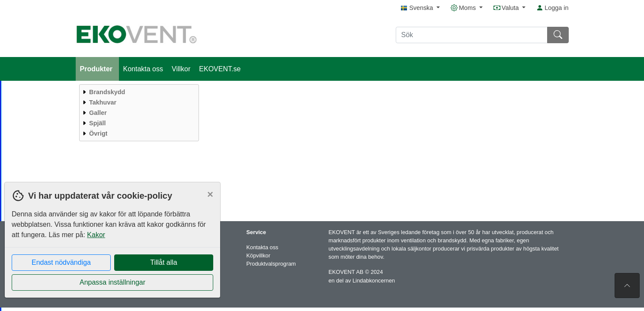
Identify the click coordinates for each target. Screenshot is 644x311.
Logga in (552, 8)
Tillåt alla (164, 262)
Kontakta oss (143, 69)
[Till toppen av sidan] (627, 286)
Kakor (96, 235)
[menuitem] (138, 92)
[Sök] (472, 35)
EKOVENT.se (220, 69)
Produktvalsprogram (271, 264)
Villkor (181, 69)
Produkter (97, 69)
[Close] (210, 194)
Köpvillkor (258, 255)
